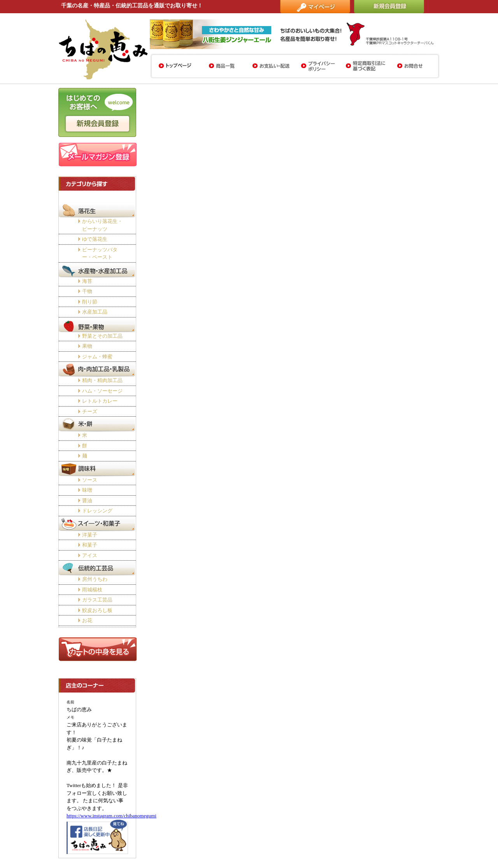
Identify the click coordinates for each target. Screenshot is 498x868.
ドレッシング (97, 511)
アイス (90, 555)
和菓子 (90, 545)
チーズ (90, 411)
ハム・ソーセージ (102, 391)
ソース (90, 480)
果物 (87, 346)
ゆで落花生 (95, 239)
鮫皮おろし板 (97, 610)
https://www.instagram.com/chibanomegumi (111, 816)
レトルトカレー (100, 401)
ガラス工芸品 (97, 600)
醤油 (87, 501)
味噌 (87, 490)
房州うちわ (95, 579)
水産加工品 (95, 312)
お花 (87, 620)
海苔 (87, 281)
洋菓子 (90, 535)
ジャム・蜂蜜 (97, 357)
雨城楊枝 (92, 590)
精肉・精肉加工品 (102, 380)
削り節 (90, 302)
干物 (87, 291)
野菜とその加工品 (102, 336)
